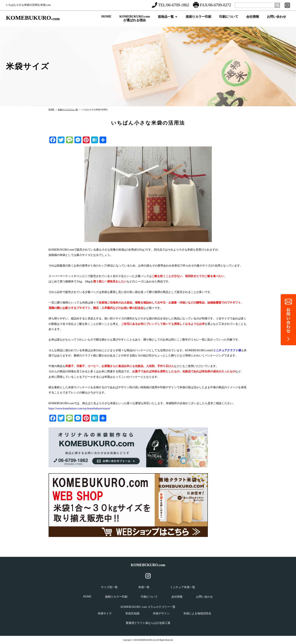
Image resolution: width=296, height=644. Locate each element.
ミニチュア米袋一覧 (183, 587)
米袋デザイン (161, 613)
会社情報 (253, 20)
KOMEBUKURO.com (148, 565)
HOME (106, 20)
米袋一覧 (144, 587)
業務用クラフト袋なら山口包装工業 (148, 623)
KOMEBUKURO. (33, 18)
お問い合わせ (276, 20)
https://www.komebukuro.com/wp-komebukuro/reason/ (80, 408)
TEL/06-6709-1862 (170, 5)
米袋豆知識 (132, 613)
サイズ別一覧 (109, 587)
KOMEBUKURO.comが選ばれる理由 (135, 19)
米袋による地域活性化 (197, 613)
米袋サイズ (105, 613)
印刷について (229, 20)
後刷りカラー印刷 (198, 20)
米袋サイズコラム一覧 (68, 110)
